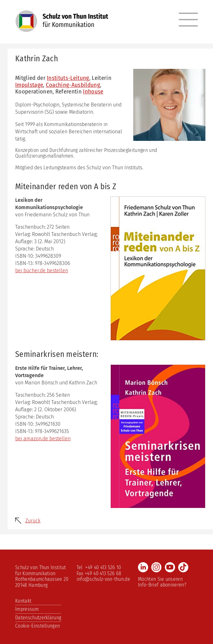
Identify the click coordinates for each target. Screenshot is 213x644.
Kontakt (23, 601)
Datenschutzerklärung (38, 618)
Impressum (27, 609)
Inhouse (93, 91)
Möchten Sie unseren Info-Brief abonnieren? (162, 582)
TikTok (183, 567)
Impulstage (29, 85)
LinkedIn (143, 567)
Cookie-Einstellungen (38, 626)
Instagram (156, 567)
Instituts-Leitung (68, 78)
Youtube (170, 567)
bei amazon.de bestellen (43, 439)
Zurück (33, 521)
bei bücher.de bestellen (42, 271)
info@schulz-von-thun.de (103, 579)
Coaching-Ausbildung (73, 85)
